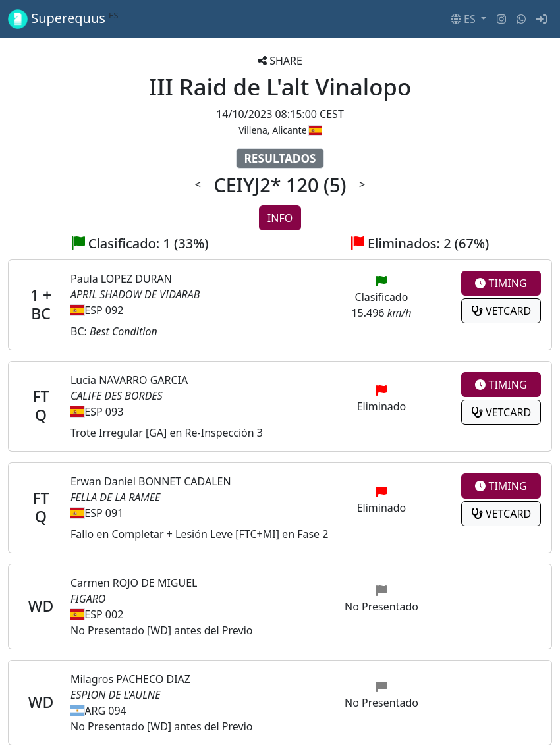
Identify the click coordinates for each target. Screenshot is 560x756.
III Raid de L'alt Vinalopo (280, 87)
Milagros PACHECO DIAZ (130, 679)
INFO (280, 218)
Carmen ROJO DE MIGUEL (134, 583)
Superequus (63, 19)
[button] (468, 19)
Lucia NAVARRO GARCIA (129, 380)
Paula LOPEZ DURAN (121, 279)
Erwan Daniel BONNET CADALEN (151, 481)
